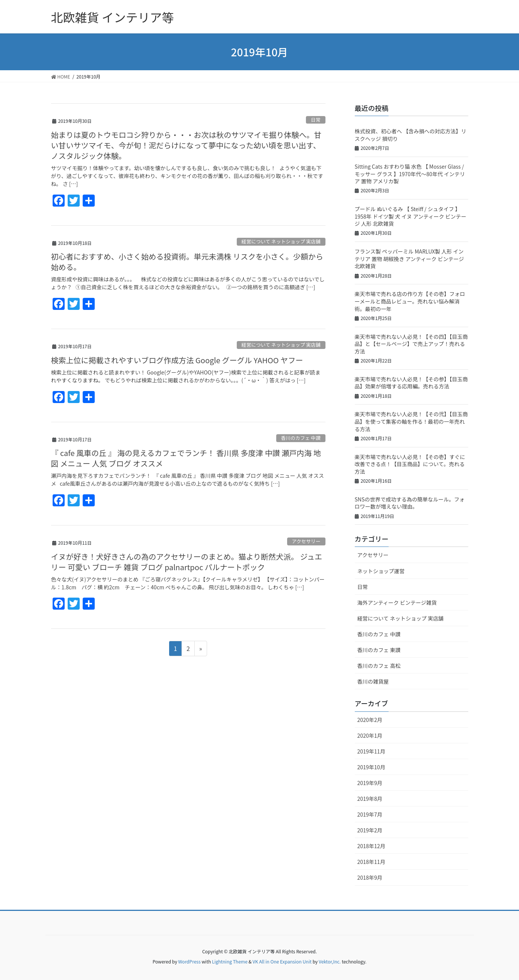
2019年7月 (370, 814)
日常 (316, 120)
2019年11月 (371, 751)
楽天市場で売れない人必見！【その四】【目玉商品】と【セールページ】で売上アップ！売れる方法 (411, 344)
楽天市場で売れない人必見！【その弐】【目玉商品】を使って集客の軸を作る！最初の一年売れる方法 (411, 421)
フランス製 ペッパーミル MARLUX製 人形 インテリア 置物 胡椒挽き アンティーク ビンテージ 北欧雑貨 (409, 259)
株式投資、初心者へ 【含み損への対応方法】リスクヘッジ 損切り (411, 135)
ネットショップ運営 (381, 571)
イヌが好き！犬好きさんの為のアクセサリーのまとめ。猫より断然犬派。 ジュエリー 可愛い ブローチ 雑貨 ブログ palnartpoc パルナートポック (187, 562)
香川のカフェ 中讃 (300, 438)
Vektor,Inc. (330, 961)
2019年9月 (370, 783)
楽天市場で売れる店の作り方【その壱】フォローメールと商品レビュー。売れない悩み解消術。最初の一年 (410, 301)
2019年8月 (370, 799)
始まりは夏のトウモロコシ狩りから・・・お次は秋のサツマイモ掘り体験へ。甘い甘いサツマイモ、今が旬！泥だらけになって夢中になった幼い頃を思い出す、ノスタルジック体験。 (186, 145)
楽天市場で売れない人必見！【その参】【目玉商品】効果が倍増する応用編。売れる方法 (411, 383)
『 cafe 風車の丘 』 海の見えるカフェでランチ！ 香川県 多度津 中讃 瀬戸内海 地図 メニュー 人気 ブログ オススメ (186, 458)
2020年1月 (370, 735)
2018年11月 (371, 862)
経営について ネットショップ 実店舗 (281, 241)
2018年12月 (371, 846)
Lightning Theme (230, 961)
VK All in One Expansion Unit (282, 961)
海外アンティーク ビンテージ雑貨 (397, 602)
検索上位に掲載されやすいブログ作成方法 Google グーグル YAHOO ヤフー (177, 360)
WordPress (189, 961)
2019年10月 (371, 767)
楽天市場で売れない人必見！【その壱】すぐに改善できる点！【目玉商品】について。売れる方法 (410, 464)
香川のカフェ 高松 (379, 666)
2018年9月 (370, 877)
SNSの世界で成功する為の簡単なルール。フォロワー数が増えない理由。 (410, 503)
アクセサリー (306, 541)
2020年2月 (370, 720)
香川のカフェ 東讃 (379, 650)
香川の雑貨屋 (373, 681)
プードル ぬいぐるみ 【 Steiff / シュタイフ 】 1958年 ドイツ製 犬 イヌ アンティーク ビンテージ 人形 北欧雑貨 (411, 216)
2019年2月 (370, 830)
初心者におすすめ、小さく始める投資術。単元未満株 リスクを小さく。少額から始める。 (187, 262)
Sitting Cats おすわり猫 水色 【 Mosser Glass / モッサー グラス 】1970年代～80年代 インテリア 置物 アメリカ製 (410, 174)
